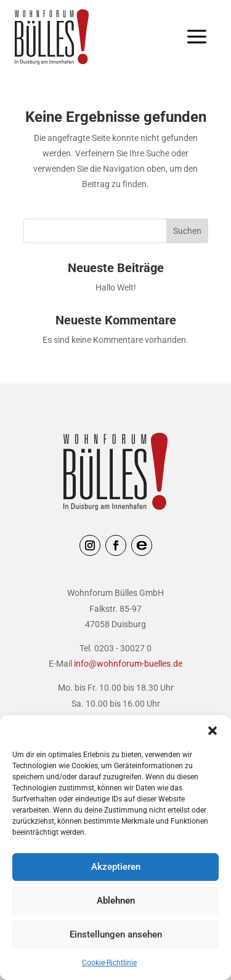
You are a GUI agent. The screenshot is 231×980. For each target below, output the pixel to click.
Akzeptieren (116, 867)
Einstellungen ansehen (116, 934)
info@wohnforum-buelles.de (128, 664)
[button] (213, 731)
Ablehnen (116, 901)
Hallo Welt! (116, 287)
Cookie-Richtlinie (109, 963)
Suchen (187, 231)
